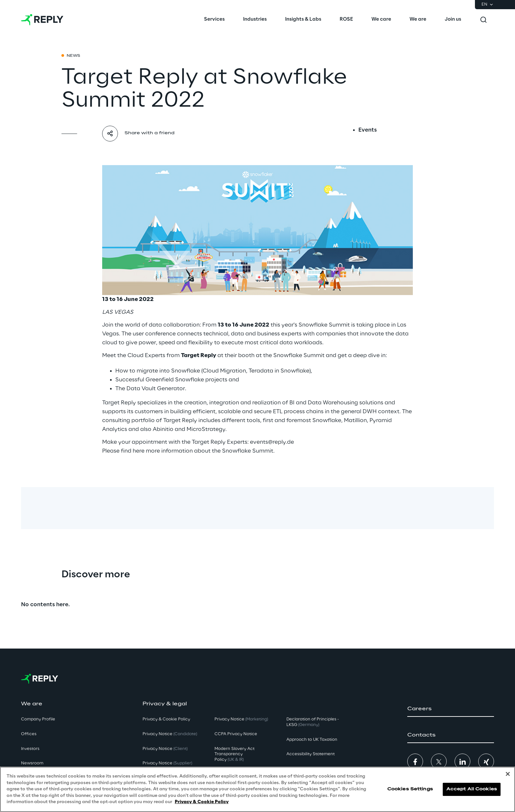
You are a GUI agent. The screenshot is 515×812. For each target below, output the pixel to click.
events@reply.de (272, 442)
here (139, 451)
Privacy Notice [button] (170, 734)
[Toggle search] (483, 20)
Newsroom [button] (32, 763)
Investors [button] (30, 749)
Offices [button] (29, 734)
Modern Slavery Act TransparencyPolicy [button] (235, 754)
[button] (451, 709)
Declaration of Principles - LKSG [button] (313, 722)
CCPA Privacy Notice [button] (236, 734)
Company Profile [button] (38, 719)
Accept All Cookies (472, 789)
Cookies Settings (410, 789)
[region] (257, 789)
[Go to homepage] (42, 20)
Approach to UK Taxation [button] (312, 740)
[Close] (508, 774)
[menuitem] (214, 20)
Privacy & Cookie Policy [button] (166, 719)
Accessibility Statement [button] (311, 754)
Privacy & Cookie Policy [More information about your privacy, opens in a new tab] (202, 802)
